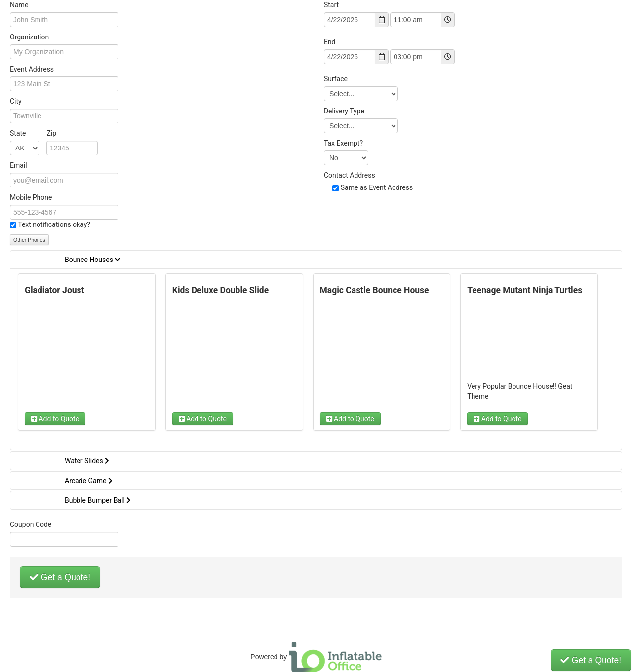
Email (19, 165)
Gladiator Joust (54, 290)
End (330, 42)
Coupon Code (31, 524)
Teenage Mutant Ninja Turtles (525, 290)
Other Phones (29, 240)
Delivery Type (344, 111)
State (33, 133)
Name (19, 5)
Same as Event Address (377, 187)
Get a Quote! (60, 577)
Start (331, 5)
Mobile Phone (31, 197)
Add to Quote (55, 419)
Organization (29, 37)
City (16, 101)
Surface (336, 79)
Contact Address (350, 175)
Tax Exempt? (343, 143)
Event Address (32, 69)
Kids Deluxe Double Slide (220, 290)
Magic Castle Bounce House (375, 290)
